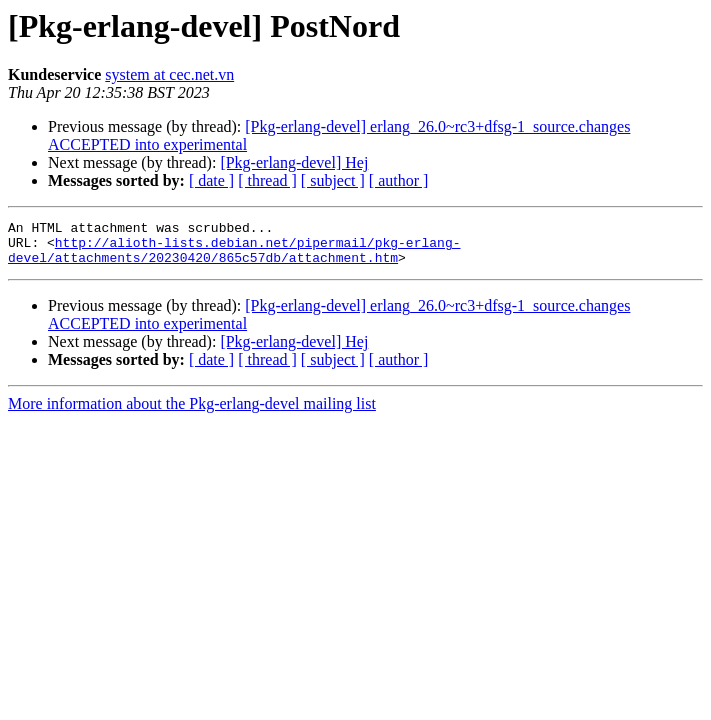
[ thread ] (267, 180)
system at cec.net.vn (169, 74)
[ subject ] (333, 180)
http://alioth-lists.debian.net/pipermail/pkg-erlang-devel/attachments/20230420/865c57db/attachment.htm (234, 257)
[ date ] (211, 180)
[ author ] (399, 180)
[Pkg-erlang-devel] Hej (294, 162)
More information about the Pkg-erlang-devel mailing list (192, 412)
